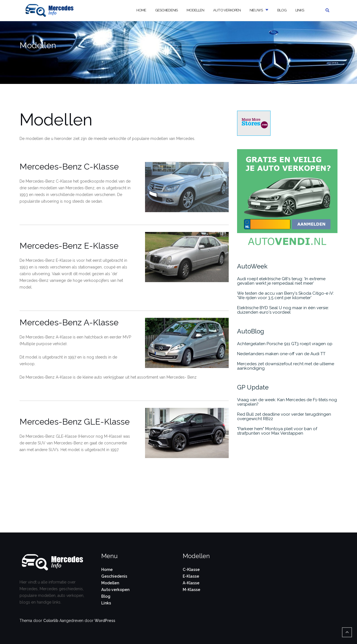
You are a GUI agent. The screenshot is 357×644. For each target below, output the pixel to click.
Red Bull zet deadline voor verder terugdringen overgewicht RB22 (284, 417)
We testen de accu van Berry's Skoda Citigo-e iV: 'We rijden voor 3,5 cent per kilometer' (285, 296)
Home (141, 10)
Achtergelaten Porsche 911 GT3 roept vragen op (285, 344)
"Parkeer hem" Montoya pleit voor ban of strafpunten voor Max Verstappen (277, 431)
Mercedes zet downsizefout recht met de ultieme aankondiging (286, 366)
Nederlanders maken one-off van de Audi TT (281, 354)
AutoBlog (251, 331)
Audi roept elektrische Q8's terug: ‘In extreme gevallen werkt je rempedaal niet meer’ (281, 281)
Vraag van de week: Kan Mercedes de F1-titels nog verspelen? (287, 402)
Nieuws (256, 10)
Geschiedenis (166, 10)
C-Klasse (191, 570)
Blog (282, 10)
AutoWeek (252, 266)
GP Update (253, 387)
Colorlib (51, 621)
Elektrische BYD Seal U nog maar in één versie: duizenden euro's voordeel (283, 310)
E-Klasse (191, 576)
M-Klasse (191, 590)
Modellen (195, 10)
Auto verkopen (227, 10)
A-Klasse (191, 583)
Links (300, 10)
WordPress (105, 621)
